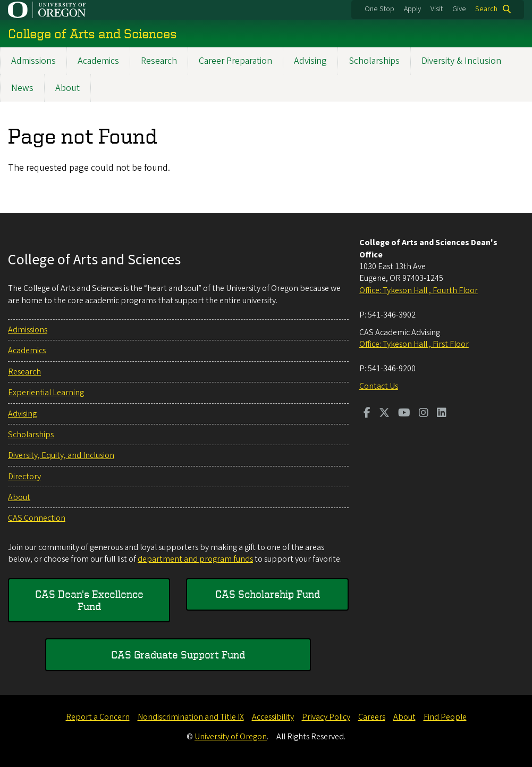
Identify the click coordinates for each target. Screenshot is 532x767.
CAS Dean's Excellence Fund (89, 600)
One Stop (379, 9)
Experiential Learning (46, 393)
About (67, 88)
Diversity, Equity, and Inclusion (61, 455)
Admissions (33, 61)
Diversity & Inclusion (461, 61)
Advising (310, 61)
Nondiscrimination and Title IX (191, 717)
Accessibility (273, 717)
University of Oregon (231, 737)
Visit (437, 9)
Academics (98, 61)
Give (459, 9)
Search (486, 9)
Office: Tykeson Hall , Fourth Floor (419, 290)
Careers (372, 717)
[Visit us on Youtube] (404, 414)
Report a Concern (98, 717)
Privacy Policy (326, 717)
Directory (24, 477)
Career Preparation (235, 61)
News (22, 88)
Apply (412, 9)
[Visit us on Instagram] (424, 414)
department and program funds (195, 559)
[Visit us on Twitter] (384, 414)
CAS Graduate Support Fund (178, 655)
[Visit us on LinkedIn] (442, 414)
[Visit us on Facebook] (367, 414)
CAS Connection (37, 518)
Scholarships (374, 61)
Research (159, 61)
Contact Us (379, 386)
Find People (445, 717)
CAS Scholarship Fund (268, 594)
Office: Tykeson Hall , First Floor (414, 344)
